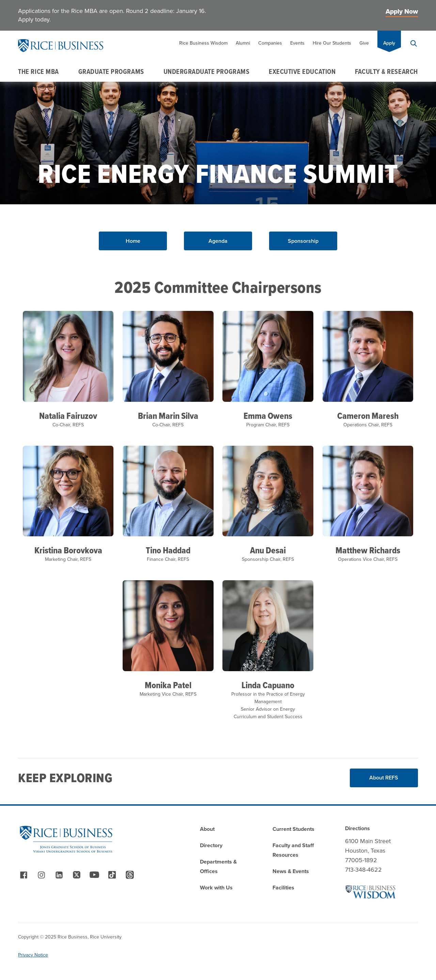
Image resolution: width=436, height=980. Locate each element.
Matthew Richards (368, 550)
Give (364, 43)
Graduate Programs (111, 72)
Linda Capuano (268, 685)
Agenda (218, 241)
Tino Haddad (168, 550)
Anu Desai (268, 550)
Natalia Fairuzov (68, 416)
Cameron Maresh (368, 416)
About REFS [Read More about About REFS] (384, 778)
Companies (270, 43)
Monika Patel (168, 685)
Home (133, 241)
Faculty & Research (386, 72)
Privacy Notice (33, 955)
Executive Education (302, 72)
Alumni (243, 43)
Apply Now (402, 11)
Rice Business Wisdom (203, 43)
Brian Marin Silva (168, 416)
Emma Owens (268, 416)
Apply (389, 43)
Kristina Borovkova (68, 550)
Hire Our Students (332, 43)
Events (297, 43)
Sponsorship (303, 241)
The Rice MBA (38, 72)
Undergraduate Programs (207, 72)
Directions (357, 828)
